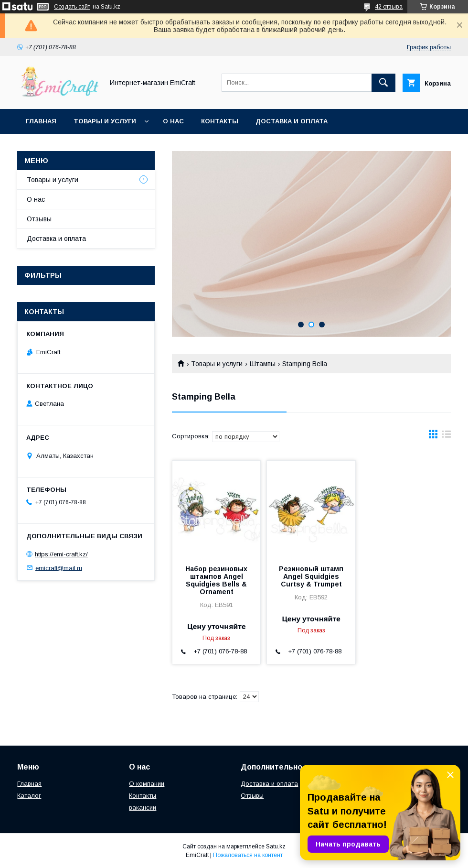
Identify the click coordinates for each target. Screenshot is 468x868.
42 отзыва (389, 7)
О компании (147, 784)
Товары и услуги (105, 121)
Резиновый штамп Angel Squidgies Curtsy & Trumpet (311, 576)
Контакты (220, 121)
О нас (173, 121)
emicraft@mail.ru (59, 568)
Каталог (29, 796)
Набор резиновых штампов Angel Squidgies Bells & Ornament (216, 580)
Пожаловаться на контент (248, 855)
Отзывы (39, 219)
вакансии (143, 808)
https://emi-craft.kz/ (61, 554)
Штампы (263, 364)
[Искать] (383, 83)
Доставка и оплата (292, 121)
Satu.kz (276, 846)
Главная (41, 121)
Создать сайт (72, 7)
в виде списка (447, 436)
